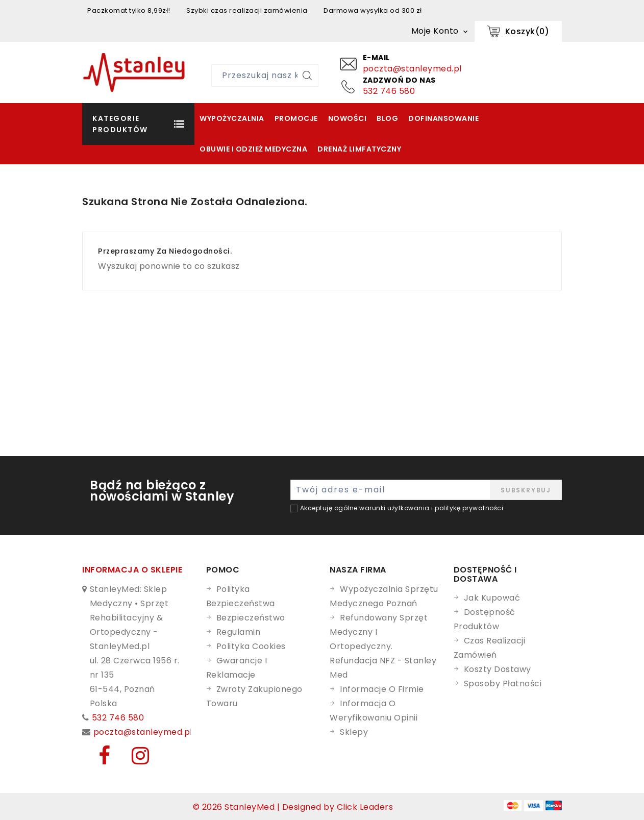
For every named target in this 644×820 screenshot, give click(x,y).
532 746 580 (389, 91)
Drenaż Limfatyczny (359, 149)
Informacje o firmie (382, 689)
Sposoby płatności (503, 684)
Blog (387, 118)
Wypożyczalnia (232, 118)
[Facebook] (99, 760)
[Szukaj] (307, 76)
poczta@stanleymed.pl (412, 69)
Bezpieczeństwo (251, 618)
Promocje (296, 118)
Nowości (348, 118)
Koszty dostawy (498, 669)
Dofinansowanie (443, 118)
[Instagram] (133, 760)
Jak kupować (492, 598)
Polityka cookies (251, 646)
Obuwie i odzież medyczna (253, 149)
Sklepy (354, 732)
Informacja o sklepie (132, 570)
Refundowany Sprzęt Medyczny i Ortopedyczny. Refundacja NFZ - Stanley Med (383, 646)
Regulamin (239, 632)
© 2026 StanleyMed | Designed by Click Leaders (293, 807)
